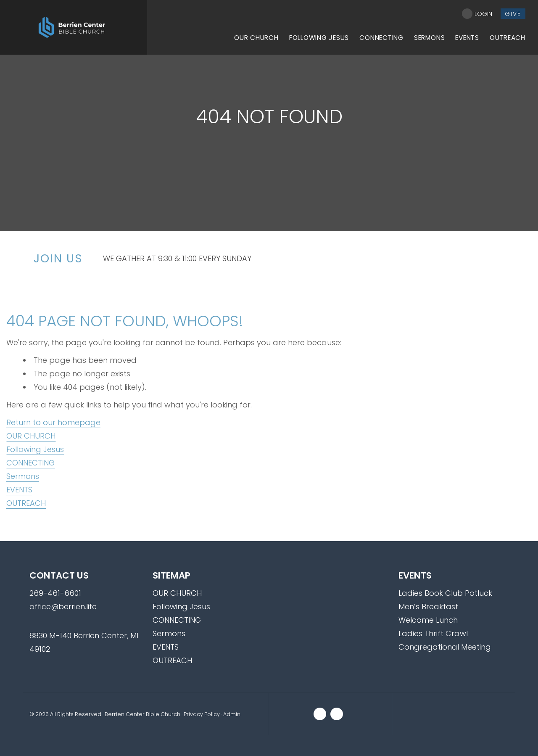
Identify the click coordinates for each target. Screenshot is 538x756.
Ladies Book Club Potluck (445, 593)
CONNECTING (30, 463)
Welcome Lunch (428, 620)
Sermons (23, 476)
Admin (232, 714)
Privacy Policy (202, 714)
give (513, 14)
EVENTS (19, 490)
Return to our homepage (53, 422)
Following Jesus (35, 449)
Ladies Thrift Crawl (433, 633)
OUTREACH (26, 503)
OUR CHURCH (31, 436)
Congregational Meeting (445, 647)
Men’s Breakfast (428, 607)
